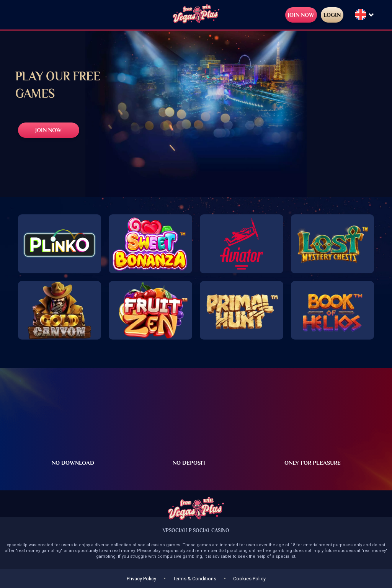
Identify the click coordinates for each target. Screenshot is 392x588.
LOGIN (332, 15)
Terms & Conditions (195, 579)
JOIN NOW (301, 15)
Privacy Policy (141, 579)
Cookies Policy (249, 579)
